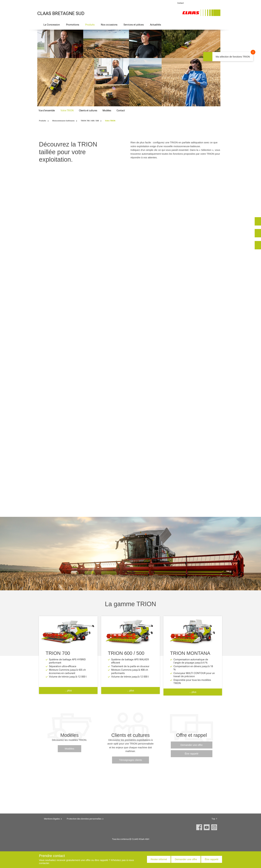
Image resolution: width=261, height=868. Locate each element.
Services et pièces (134, 25)
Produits (90, 25)
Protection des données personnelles (84, 819)
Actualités (155, 25)
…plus (68, 690)
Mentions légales (52, 819)
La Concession (52, 25)
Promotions (73, 25)
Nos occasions (109, 25)
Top (213, 819)
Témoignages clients (130, 760)
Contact (181, 3)
